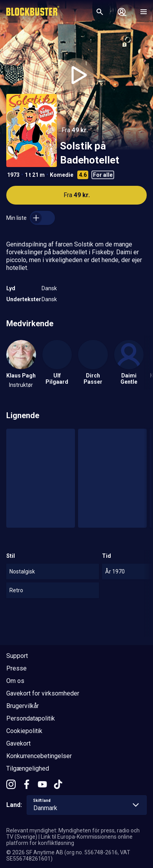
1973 (13, 175)
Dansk (49, 288)
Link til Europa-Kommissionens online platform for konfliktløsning (69, 840)
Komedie (62, 175)
